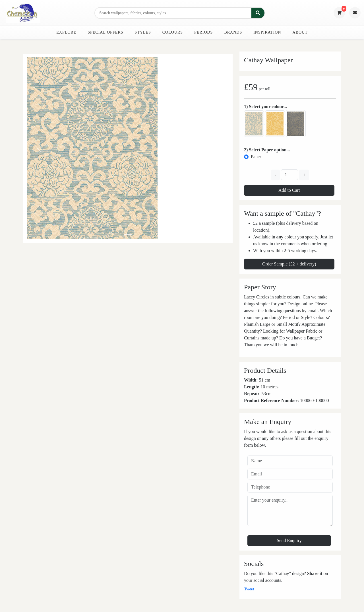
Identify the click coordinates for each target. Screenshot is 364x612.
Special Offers (105, 32)
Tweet (249, 589)
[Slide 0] (128, 235)
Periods (203, 32)
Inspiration (267, 32)
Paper (256, 157)
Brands (233, 32)
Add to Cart (289, 190)
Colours (173, 32)
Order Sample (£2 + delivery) (289, 264)
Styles (143, 32)
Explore (66, 32)
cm (269, 394)
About (300, 32)
